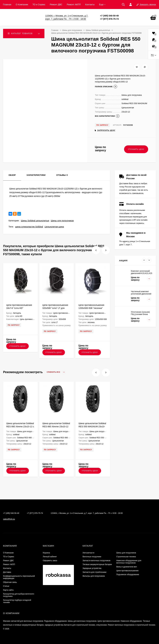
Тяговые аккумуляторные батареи (97, 564)
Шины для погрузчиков (62, 221)
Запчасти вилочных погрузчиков (97, 561)
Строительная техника (126, 557)
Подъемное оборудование (128, 574)
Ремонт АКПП (74, 4)
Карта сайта (8, 590)
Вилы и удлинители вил (127, 567)
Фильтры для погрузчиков (94, 576)
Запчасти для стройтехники (94, 572)
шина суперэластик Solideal (29, 227)
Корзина (46, 553)
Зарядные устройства (92, 568)
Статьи (6, 586)
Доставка (7, 572)
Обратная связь (10, 582)
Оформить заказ (50, 561)
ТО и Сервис (39, 4)
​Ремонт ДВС (56, 4)
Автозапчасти (89, 553)
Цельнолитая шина (54, 227)
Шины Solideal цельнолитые (35, 221)
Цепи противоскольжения (127, 571)
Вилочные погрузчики (92, 557)
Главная (7, 4)
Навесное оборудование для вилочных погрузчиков (129, 562)
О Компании (22, 4)
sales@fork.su (9, 519)
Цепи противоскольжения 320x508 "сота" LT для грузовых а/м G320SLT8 (55, 308)
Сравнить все (56, 372)
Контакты (90, 4)
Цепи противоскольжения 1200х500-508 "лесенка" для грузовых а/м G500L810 (92, 308)
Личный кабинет (50, 557)
